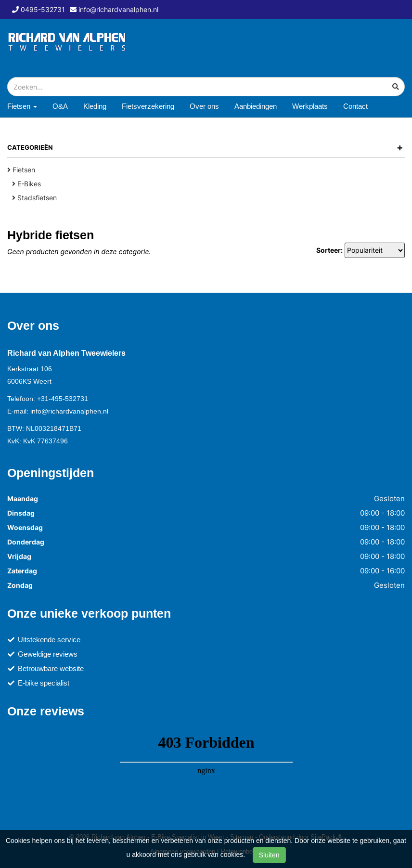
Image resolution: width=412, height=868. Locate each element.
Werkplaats (310, 106)
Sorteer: (329, 250)
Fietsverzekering (148, 106)
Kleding (95, 106)
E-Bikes (26, 184)
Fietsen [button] (22, 106)
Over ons (204, 106)
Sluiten (269, 855)
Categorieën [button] (205, 147)
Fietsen (21, 170)
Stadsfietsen (34, 198)
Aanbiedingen (256, 106)
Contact (355, 106)
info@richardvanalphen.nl (69, 411)
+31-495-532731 (63, 399)
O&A (60, 106)
